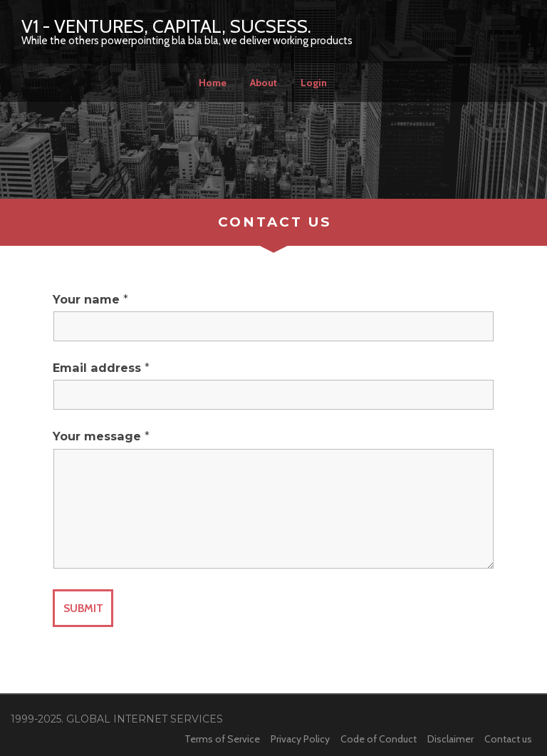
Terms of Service (222, 739)
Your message (101, 437)
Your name (90, 300)
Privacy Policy (300, 739)
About (264, 83)
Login (314, 83)
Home (213, 83)
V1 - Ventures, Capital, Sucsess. (166, 26)
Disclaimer (450, 739)
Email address (101, 368)
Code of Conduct (379, 739)
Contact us (508, 739)
